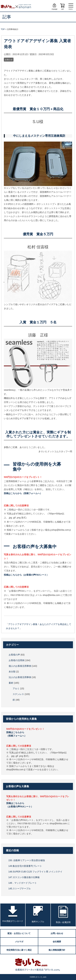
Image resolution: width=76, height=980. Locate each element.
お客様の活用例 (17, 660)
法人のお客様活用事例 (20, 677)
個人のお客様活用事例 (20, 666)
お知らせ (9, 60)
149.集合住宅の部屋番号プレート (25, 866)
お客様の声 (14, 655)
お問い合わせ (57, 933)
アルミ (16, 688)
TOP (3, 29)
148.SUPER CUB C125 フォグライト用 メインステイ (35, 872)
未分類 (12, 672)
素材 (11, 683)
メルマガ (19, 942)
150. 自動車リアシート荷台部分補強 (27, 860)
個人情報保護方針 (57, 950)
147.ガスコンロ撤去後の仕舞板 (24, 877)
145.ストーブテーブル (20, 889)
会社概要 (57, 942)
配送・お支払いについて (19, 933)
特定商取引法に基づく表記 (19, 950)
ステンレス (18, 694)
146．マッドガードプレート (23, 883)
